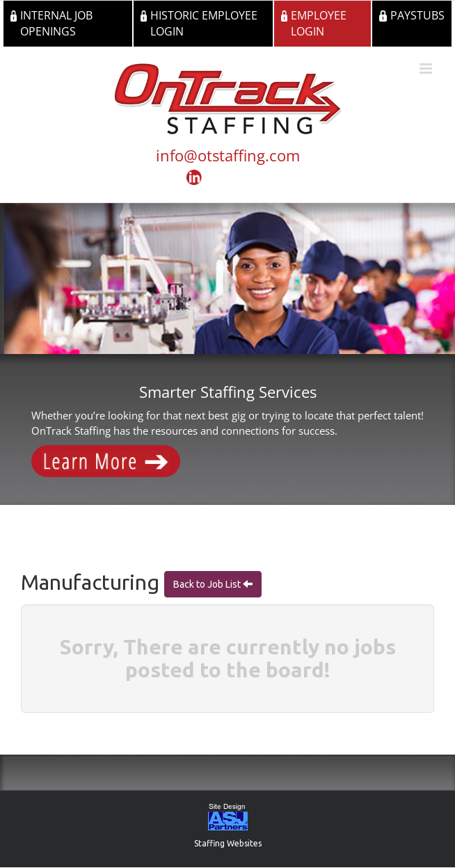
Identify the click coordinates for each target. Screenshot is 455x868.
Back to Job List (208, 584)
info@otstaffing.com (228, 155)
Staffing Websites (228, 843)
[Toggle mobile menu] (427, 69)
